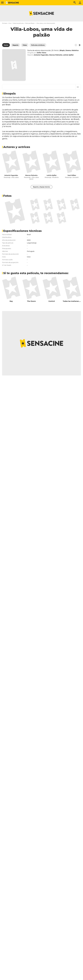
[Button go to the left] (76, 45)
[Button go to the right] (80, 45)
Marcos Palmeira (31, 175)
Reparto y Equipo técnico (41, 187)
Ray (11, 301)
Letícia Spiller (52, 175)
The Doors (31, 301)
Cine (10, 23)
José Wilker (72, 175)
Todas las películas (18, 23)
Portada (5, 23)
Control (52, 301)
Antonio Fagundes (11, 175)
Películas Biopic (30, 23)
